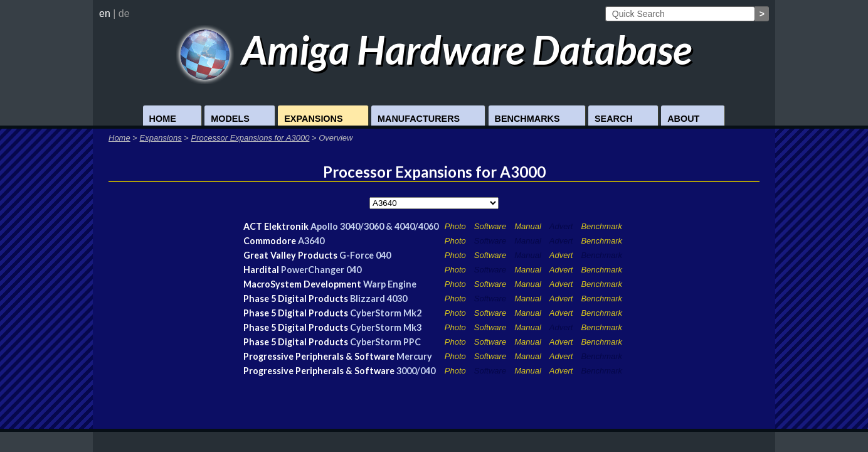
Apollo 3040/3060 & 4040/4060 (374, 226)
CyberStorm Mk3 (386, 327)
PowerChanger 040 (321, 270)
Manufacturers (419, 119)
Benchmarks (527, 119)
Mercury (414, 356)
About (683, 119)
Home (163, 119)
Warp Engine (390, 284)
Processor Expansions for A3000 (251, 138)
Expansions (313, 119)
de (124, 13)
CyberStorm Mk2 (386, 313)
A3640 (311, 241)
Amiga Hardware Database (434, 49)
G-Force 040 (365, 255)
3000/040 (416, 371)
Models (230, 119)
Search (614, 119)
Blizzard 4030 (378, 299)
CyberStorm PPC (385, 342)
